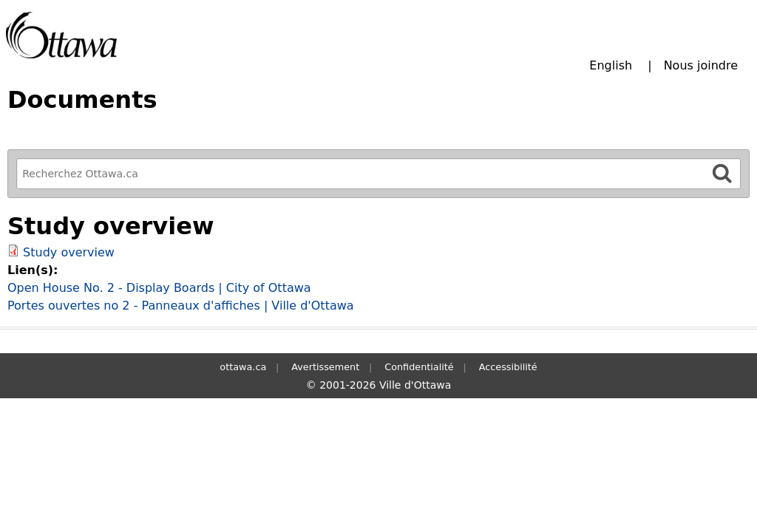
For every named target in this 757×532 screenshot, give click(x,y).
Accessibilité (508, 367)
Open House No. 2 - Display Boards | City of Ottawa (159, 288)
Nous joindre (701, 65)
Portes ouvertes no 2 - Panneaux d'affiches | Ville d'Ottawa (181, 306)
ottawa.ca (243, 367)
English (611, 65)
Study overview (69, 252)
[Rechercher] (722, 173)
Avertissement (325, 367)
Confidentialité (419, 367)
